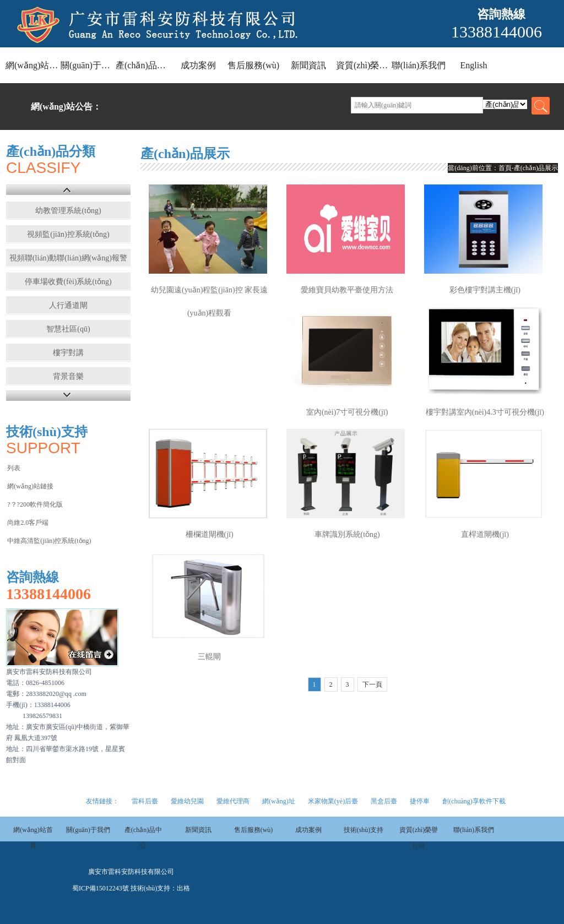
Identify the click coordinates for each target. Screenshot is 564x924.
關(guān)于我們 (88, 65)
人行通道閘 (68, 305)
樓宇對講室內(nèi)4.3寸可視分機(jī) (485, 412)
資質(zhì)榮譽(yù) (364, 65)
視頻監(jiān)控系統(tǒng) (68, 234)
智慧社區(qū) (68, 329)
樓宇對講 (68, 353)
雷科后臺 (145, 801)
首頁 (505, 168)
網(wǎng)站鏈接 (30, 486)
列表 (14, 468)
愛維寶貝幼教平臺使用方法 (347, 290)
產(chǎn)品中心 (143, 65)
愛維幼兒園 (187, 801)
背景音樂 (68, 376)
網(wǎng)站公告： (66, 107)
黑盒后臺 (384, 801)
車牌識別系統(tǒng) (347, 534)
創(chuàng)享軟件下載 (474, 801)
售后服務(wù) (253, 65)
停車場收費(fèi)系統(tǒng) (68, 282)
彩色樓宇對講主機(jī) (485, 290)
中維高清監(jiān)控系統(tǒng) (49, 541)
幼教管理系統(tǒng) (68, 211)
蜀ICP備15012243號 (101, 888)
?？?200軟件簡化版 (35, 504)
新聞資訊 (308, 65)
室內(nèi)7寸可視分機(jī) (347, 412)
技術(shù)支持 (364, 830)
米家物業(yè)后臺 (333, 801)
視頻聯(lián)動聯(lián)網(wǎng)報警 (68, 258)
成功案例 (198, 65)
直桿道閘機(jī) (485, 534)
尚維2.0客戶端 (28, 523)
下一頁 (372, 684)
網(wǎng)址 (279, 801)
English (474, 65)
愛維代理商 (233, 801)
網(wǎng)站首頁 (33, 65)
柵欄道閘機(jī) (210, 534)
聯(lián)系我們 (419, 65)
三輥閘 (209, 657)
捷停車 (420, 801)
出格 (183, 888)
